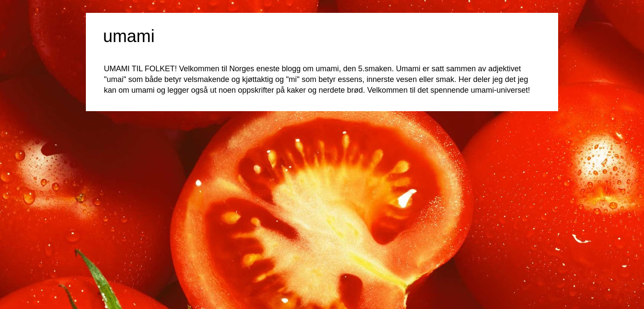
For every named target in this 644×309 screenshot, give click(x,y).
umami (129, 36)
